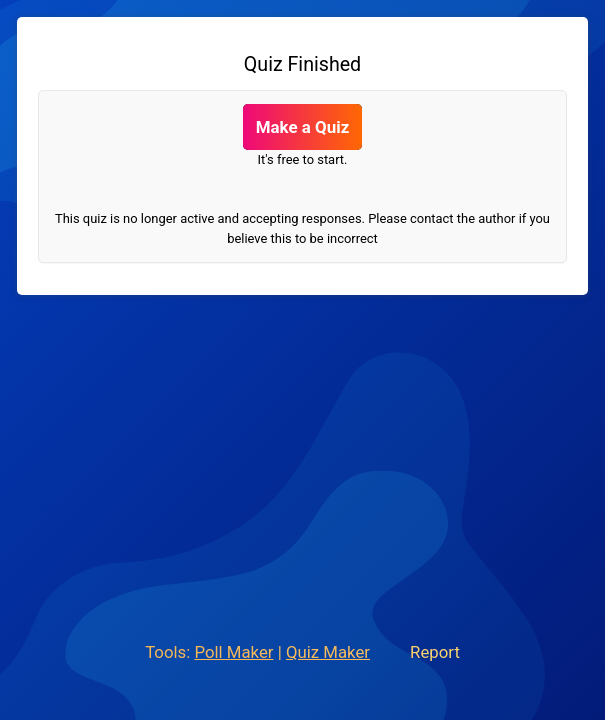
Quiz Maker (328, 652)
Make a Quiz (303, 127)
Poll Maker (233, 652)
